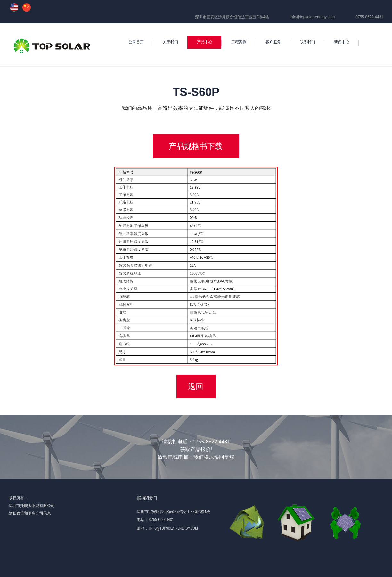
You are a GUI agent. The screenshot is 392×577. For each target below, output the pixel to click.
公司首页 (136, 42)
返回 (196, 386)
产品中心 (205, 42)
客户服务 (273, 42)
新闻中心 (342, 42)
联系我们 (307, 42)
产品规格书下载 (196, 146)
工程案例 (239, 42)
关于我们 (170, 42)
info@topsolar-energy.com (312, 17)
